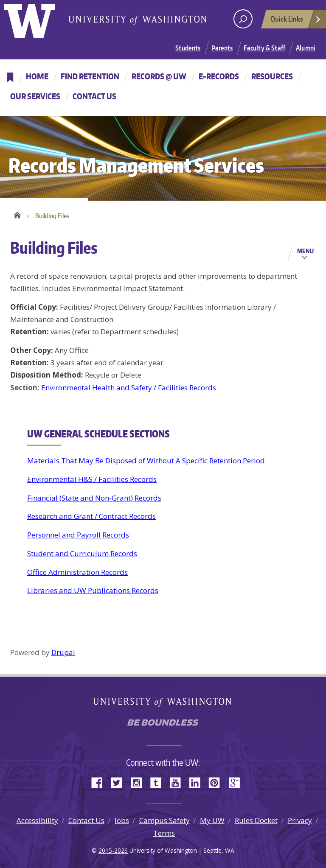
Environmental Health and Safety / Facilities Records (129, 388)
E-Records (219, 76)
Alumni (306, 48)
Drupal (63, 652)
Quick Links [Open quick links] (296, 21)
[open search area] (243, 19)
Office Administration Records (77, 572)
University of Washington (38, 19)
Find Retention (90, 76)
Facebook (100, 782)
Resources (272, 76)
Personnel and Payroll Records (78, 535)
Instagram (139, 782)
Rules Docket (256, 820)
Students (188, 48)
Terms (164, 833)
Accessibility (37, 820)
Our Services (35, 96)
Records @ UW (159, 76)
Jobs (122, 820)
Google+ (237, 782)
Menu (305, 251)
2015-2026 (113, 850)
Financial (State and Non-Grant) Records (94, 498)
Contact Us (94, 96)
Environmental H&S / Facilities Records (92, 479)
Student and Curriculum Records (82, 553)
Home (37, 76)
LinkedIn (198, 782)
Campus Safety (164, 820)
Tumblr (159, 782)
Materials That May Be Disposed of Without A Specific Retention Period (146, 461)
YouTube (178, 782)
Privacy (300, 820)
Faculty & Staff (264, 48)
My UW (212, 820)
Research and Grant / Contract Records (91, 516)
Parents (222, 48)
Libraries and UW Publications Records (93, 590)
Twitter (120, 782)
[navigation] (163, 88)
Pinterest (217, 782)
